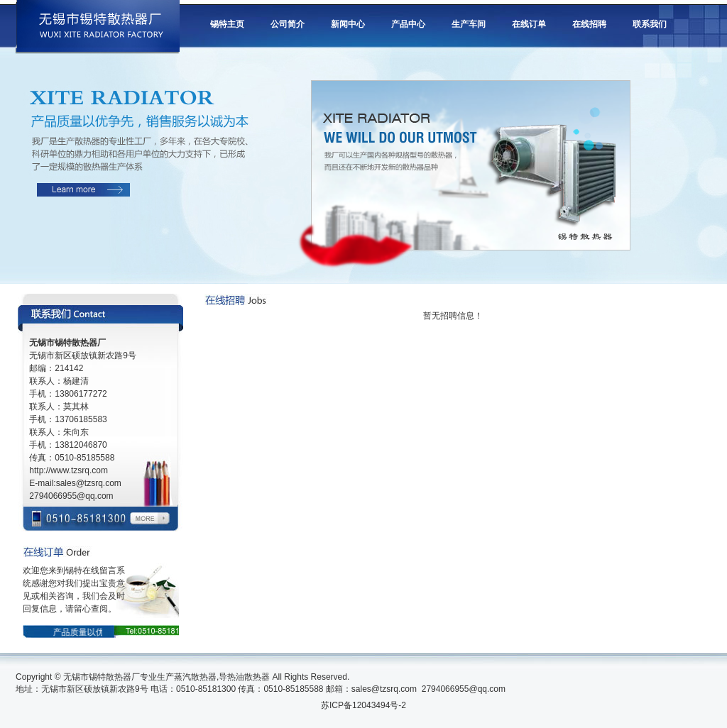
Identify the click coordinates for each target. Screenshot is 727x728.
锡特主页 (227, 24)
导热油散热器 (244, 677)
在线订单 (529, 24)
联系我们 (650, 24)
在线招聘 (589, 24)
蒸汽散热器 (195, 677)
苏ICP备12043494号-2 (363, 705)
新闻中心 (348, 24)
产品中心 (408, 24)
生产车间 (469, 24)
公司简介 (288, 24)
